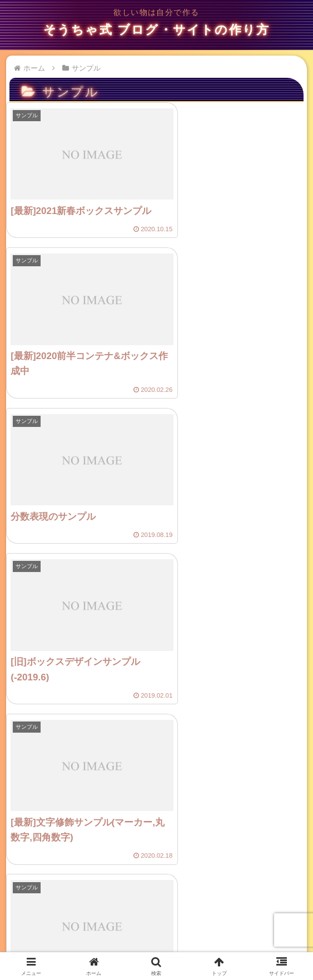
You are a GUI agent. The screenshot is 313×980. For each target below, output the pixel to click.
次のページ (157, 860)
